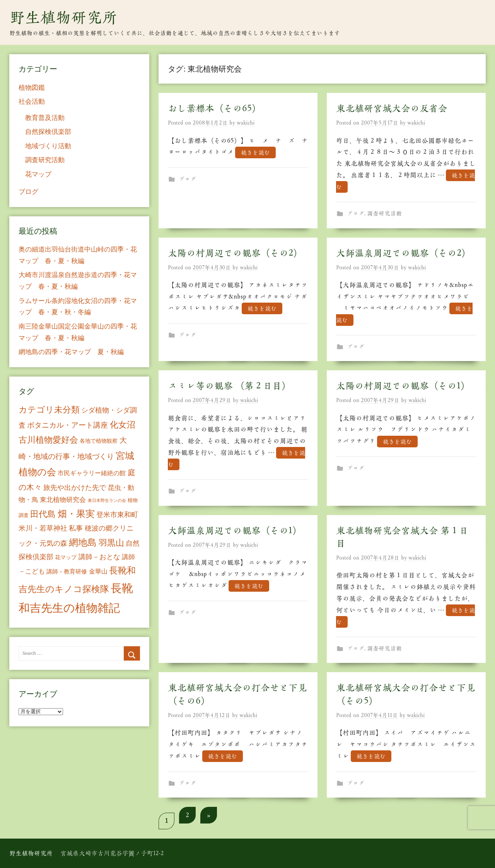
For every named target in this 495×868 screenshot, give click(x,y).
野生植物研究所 (63, 17)
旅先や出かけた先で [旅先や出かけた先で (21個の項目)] (75, 488)
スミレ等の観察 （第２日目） (229, 386)
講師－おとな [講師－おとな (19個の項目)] (99, 557)
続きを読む (255, 152)
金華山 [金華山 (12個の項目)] (98, 571)
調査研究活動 (384, 213)
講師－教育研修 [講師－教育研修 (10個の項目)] (67, 571)
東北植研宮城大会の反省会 (392, 108)
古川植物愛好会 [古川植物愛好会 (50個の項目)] (48, 440)
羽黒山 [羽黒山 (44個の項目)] (111, 543)
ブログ (187, 179)
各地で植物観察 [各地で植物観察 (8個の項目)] (99, 441)
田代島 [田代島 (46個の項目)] (43, 514)
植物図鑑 (32, 88)
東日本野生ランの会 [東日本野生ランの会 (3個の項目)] (107, 501)
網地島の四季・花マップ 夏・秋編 (71, 352)
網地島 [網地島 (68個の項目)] (83, 543)
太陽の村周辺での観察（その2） (235, 253)
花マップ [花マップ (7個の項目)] (66, 557)
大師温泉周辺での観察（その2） (403, 253)
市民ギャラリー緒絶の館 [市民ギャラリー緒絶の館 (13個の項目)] (92, 473)
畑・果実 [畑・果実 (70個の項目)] (76, 514)
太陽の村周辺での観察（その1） (403, 386)
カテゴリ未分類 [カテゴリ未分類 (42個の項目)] (49, 410)
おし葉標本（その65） (214, 108)
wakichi (246, 123)
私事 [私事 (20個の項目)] (76, 528)
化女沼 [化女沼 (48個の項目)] (123, 425)
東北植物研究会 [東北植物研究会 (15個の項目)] (63, 500)
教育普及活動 (45, 118)
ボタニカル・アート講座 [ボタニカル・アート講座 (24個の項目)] (67, 425)
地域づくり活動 (48, 146)
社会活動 (32, 102)
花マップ (38, 174)
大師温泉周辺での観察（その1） (235, 531)
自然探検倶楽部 (48, 132)
